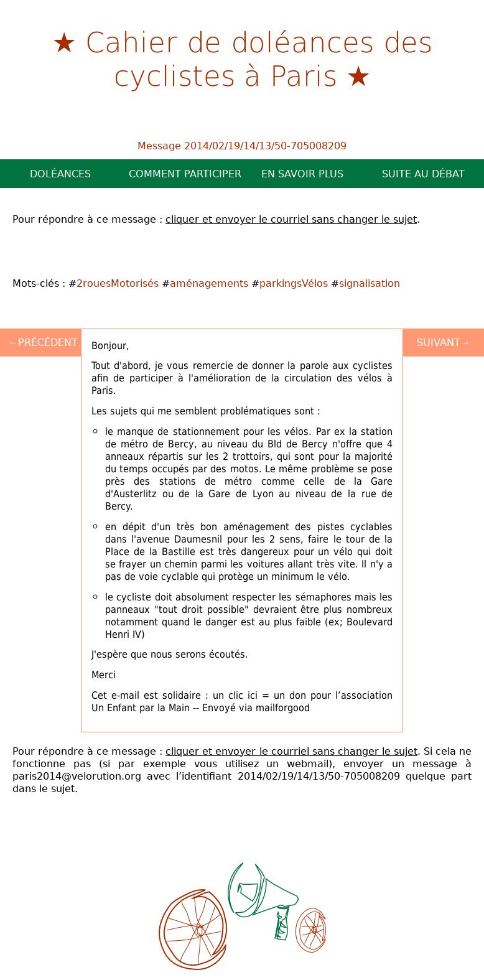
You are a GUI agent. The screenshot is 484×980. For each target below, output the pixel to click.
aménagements (209, 283)
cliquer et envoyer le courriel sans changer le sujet (291, 219)
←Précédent (43, 342)
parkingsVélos (294, 283)
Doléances (60, 174)
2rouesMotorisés (118, 283)
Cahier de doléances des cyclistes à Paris (259, 58)
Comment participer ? (185, 174)
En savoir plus (302, 174)
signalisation (370, 283)
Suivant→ (444, 342)
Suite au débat (423, 174)
